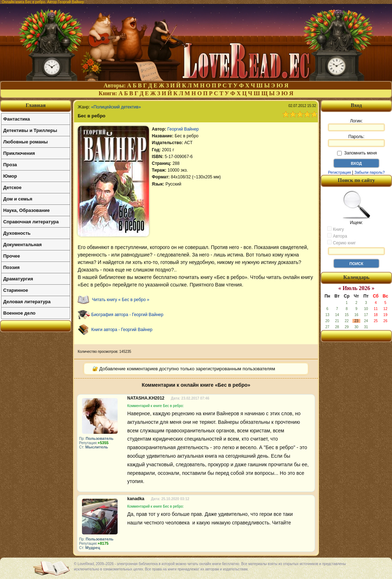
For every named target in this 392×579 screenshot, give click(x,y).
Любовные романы (25, 142)
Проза (10, 165)
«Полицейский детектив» (116, 107)
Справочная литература (31, 222)
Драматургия (18, 279)
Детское (12, 187)
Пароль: (356, 141)
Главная (36, 105)
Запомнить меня (357, 153)
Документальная (22, 245)
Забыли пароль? (370, 172)
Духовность (17, 233)
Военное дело (19, 313)
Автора (337, 236)
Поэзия (11, 267)
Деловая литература (27, 302)
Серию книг (341, 243)
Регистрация (339, 172)
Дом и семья (18, 199)
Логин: (356, 125)
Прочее (12, 256)
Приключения (19, 153)
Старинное (16, 290)
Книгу (336, 229)
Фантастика (17, 119)
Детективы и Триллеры (30, 130)
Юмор (10, 176)
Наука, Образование (26, 210)
